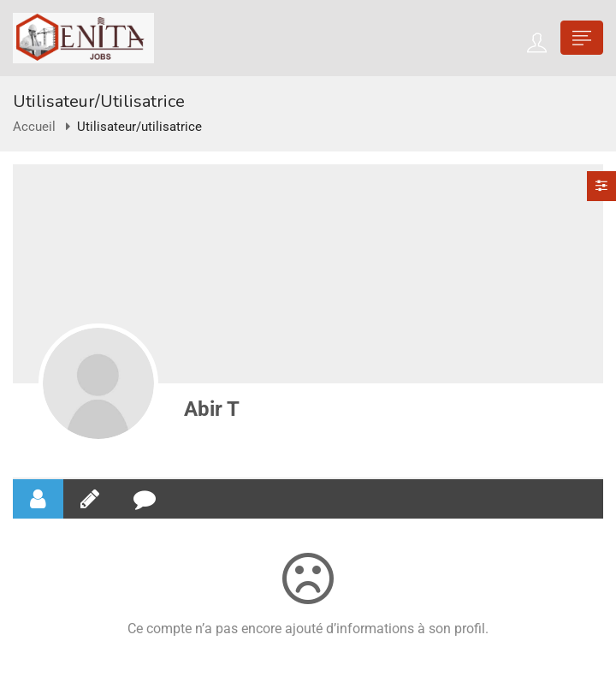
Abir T (212, 409)
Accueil (34, 127)
